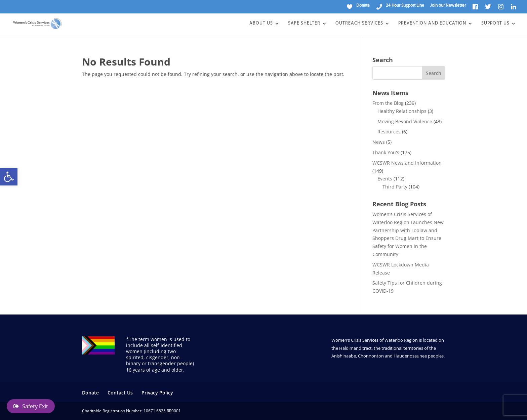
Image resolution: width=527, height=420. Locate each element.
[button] (9, 177)
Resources (389, 132)
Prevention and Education (432, 24)
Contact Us (120, 393)
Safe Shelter (304, 24)
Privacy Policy (157, 393)
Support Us (495, 24)
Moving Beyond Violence (405, 121)
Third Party (395, 187)
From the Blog (388, 103)
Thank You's (386, 152)
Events (385, 179)
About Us (261, 24)
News (379, 142)
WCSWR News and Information (407, 163)
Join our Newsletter (448, 6)
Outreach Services (359, 24)
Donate (90, 393)
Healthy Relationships (402, 111)
